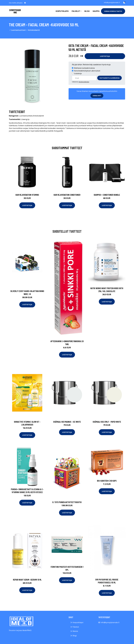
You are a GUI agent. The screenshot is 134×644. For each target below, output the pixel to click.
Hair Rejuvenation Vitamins (27, 195)
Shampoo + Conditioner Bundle (107, 195)
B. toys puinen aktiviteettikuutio (67, 502)
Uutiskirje (78, 73)
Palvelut (76, 627)
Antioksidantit (34, 30)
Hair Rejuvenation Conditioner (67, 195)
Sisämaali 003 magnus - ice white (67, 422)
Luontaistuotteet (18, 30)
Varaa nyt (97, 96)
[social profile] (25, 3)
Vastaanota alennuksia (110, 78)
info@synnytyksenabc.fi (112, 2)
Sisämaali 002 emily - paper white (107, 422)
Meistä (75, 631)
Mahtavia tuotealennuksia (84, 68)
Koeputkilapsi (62, 11)
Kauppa (96, 11)
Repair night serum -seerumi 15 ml (27, 580)
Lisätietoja (105, 56)
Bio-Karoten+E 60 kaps (107, 481)
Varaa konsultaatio (113, 11)
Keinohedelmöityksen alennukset (87, 71)
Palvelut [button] (76, 11)
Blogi (87, 11)
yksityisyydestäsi (84, 82)
